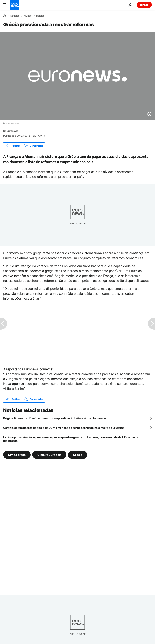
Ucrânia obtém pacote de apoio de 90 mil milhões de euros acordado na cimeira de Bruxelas (64, 428)
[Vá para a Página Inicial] (15, 5)
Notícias (15, 16)
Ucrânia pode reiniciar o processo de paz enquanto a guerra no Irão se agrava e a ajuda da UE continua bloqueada (71, 439)
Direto (144, 5)
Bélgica (40, 16)
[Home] (4, 16)
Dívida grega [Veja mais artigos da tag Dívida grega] (17, 455)
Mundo (28, 16)
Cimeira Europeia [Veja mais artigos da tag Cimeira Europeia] (49, 455)
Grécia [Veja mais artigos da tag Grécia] (78, 455)
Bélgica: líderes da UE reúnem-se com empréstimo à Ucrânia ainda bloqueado (55, 418)
